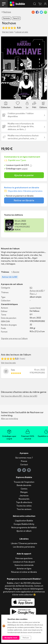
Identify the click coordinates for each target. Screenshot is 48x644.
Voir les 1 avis (8, 32)
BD (31, 288)
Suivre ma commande (24, 565)
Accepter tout (11, 638)
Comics (24, 489)
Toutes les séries (24, 506)
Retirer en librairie (24, 200)
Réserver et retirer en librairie (24, 572)
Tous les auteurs (24, 509)
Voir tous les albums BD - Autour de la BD (19, 396)
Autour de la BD (37, 291)
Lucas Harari (35, 308)
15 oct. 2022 (40, 370)
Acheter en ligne (24, 569)
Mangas (24, 492)
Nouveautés (24, 499)
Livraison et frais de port (24, 562)
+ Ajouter (15, 272)
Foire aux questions (24, 558)
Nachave (7, 12)
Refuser (26, 638)
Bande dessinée (24, 485)
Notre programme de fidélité (24, 527)
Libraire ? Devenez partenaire (24, 543)
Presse (24, 461)
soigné (25, 169)
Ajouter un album (24, 531)
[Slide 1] (24, 96)
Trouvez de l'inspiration (24, 482)
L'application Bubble (24, 521)
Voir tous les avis (8, 363)
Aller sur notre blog (9, 419)
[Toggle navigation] (4, 4)
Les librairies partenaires (24, 547)
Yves (13, 370)
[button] (4, 68)
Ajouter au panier (24, 175)
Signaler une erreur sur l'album (14, 338)
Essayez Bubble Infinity (24, 524)
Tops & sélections (24, 502)
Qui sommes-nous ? (24, 458)
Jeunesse (24, 496)
